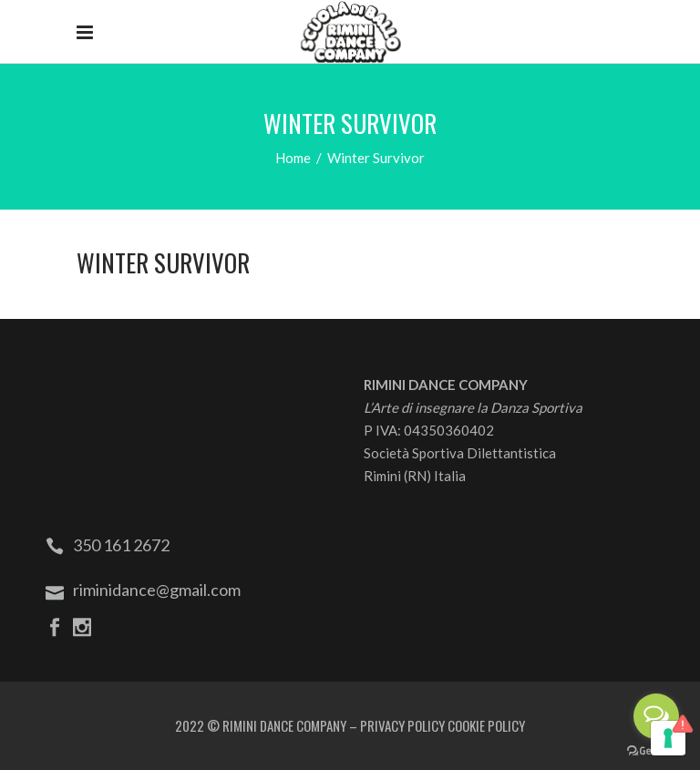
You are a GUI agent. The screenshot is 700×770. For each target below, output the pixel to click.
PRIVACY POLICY (402, 725)
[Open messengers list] (656, 716)
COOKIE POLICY (486, 725)
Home (293, 158)
